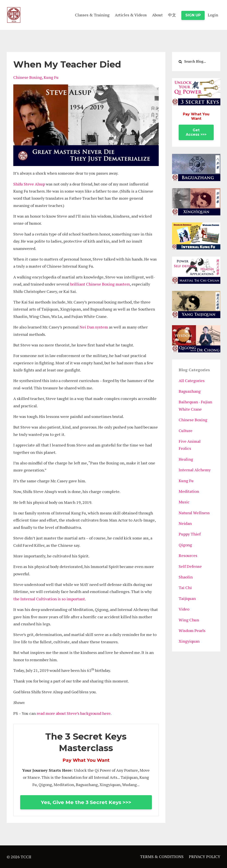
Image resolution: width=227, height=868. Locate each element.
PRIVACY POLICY (205, 857)
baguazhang (190, 391)
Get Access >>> (196, 132)
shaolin (186, 577)
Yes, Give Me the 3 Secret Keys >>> (86, 802)
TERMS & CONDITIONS (162, 857)
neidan (185, 523)
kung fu (51, 77)
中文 (172, 15)
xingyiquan (189, 641)
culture (186, 431)
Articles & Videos (131, 15)
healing (186, 459)
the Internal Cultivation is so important (49, 599)
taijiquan (187, 598)
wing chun (189, 620)
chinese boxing (28, 77)
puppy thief (190, 534)
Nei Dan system (94, 327)
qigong (185, 545)
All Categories (192, 381)
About (157, 15)
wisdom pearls (192, 630)
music (184, 502)
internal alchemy (195, 470)
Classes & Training (92, 15)
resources (188, 555)
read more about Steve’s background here (74, 713)
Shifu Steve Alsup (29, 184)
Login (213, 15)
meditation (189, 491)
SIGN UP (193, 15)
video (184, 609)
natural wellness (194, 513)
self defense (190, 566)
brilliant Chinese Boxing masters (100, 284)
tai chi (185, 588)
